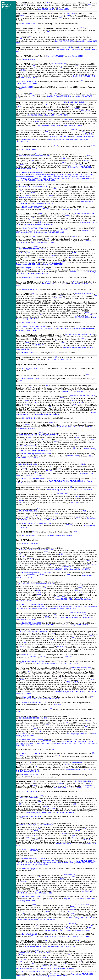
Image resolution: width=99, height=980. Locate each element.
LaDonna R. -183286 (29, 150)
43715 (55, 704)
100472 (92, 335)
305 (39, 55)
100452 (70, 119)
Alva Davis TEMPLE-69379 (59, 136)
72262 (27, 511)
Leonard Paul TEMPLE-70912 (38, 609)
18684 (26, 550)
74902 (33, 293)
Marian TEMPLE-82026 (24, 745)
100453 (90, 134)
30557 (48, 209)
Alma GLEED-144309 (29, 655)
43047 (81, 781)
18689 (34, 550)
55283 (27, 464)
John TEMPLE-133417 (46, 9)
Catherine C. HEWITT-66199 (86, 788)
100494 (64, 647)
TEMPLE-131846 (52, 360)
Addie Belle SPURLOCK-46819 (41, 893)
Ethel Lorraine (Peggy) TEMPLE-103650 (74, 625)
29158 (68, 102)
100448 (70, 47)
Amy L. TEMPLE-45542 (29, 330)
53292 (36, 718)
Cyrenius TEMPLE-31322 (63, 599)
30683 (35, 584)
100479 (33, 446)
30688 (58, 597)
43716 (76, 668)
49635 (32, 156)
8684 (67, 525)
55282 (24, 464)
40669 (40, 953)
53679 (77, 455)
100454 (56, 146)
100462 (34, 236)
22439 (23, 584)
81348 (74, 924)
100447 (21, 39)
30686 (39, 584)
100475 (50, 422)
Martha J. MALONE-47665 (28, 78)
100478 (56, 435)
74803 (69, 875)
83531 (25, 197)
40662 (36, 953)
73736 (32, 249)
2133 (73, 762)
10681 (32, 435)
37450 (32, 631)
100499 (45, 718)
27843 (69, 230)
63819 (40, 829)
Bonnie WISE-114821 (30, 934)
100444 (68, 13)
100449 (84, 102)
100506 (49, 825)
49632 (24, 156)
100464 (44, 249)
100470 (83, 335)
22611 (53, 749)
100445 (73, 13)
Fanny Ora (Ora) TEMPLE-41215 (78, 175)
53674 (43, 435)
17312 (21, 825)
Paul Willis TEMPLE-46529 (64, 41)
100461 (93, 213)
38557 (24, 798)
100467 (86, 293)
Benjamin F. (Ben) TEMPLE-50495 (75, 347)
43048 (85, 781)
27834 (77, 213)
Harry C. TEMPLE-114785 (51, 625)
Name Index (6, 6)
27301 (62, 494)
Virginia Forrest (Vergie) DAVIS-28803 (35, 228)
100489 (83, 613)
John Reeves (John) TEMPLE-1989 (79, 167)
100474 (93, 396)
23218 (20, 718)
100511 (26, 881)
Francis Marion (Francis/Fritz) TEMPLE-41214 (50, 175)
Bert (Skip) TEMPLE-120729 (73, 899)
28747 (46, 552)
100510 (33, 870)
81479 (75, 130)
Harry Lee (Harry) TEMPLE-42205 (80, 861)
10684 (36, 435)
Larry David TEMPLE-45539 (44, 329)
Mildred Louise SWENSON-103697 (34, 479)
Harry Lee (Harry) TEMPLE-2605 (49, 125)
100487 (47, 584)
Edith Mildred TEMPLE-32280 (79, 272)
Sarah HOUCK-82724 (30, 792)
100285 (34, 531)
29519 (21, 953)
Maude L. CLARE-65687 (31, 775)
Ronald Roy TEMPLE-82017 (71, 742)
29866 (76, 502)
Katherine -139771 (84, 392)
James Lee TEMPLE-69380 (31, 232)
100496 (89, 668)
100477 (52, 435)
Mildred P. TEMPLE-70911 (64, 607)
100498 (40, 718)
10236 (54, 93)
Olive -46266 (27, 697)
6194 (37, 247)
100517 (49, 953)
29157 (65, 102)
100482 (35, 511)
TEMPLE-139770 (68, 392)
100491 (45, 631)
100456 (79, 165)
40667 (33, 964)
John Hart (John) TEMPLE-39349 (78, 734)
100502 (87, 785)
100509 (88, 840)
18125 (74, 335)
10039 (71, 613)
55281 (20, 464)
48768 (72, 396)
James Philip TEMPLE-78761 (35, 946)
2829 (20, 435)
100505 (54, 808)
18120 (67, 335)
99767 (37, 154)
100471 (87, 335)
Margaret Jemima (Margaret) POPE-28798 (38, 224)
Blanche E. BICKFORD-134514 (33, 661)
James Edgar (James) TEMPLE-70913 (62, 609)
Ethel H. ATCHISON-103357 (32, 623)
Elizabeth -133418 (63, 9)
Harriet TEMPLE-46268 (51, 699)
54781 (34, 905)
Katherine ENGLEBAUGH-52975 (56, 115)
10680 (28, 435)
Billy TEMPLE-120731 (30, 901)
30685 (80, 588)
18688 (30, 550)
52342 (52, 860)
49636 (36, 156)
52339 (29, 186)
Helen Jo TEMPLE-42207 (66, 863)
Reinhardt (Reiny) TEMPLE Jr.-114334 (58, 930)
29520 (66, 964)
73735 (28, 249)
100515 (70, 911)
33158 (20, 249)
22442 (45, 588)
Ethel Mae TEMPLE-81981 (46, 180)
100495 (84, 668)
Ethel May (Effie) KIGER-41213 (75, 125)
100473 (88, 396)
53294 (41, 731)
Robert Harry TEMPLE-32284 (38, 274)
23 (34, 247)
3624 (75, 448)
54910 (80, 396)
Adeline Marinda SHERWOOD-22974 (43, 520)
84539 (66, 119)
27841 (85, 213)
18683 (23, 550)
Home (4, 3)
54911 (84, 396)
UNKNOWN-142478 (29, 535)
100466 (81, 293)
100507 (54, 825)
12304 (51, 709)
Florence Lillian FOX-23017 (32, 816)
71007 (70, 924)
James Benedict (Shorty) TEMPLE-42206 (42, 863)
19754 (38, 550)
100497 (29, 672)
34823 (20, 798)
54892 (60, 64)
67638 (64, 833)
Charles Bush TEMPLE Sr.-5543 (84, 76)
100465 (48, 281)
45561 (40, 435)
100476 (29, 424)
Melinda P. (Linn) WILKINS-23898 (28, 771)
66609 (87, 375)
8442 (31, 657)
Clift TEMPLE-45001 (82, 317)
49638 (40, 156)
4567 (30, 762)
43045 (77, 781)
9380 (23, 511)
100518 (51, 966)
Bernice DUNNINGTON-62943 (33, 605)
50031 (32, 93)
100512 (37, 891)
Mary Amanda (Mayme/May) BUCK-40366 (37, 573)
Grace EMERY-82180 (30, 82)
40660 (32, 953)
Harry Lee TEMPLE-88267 (55, 56)
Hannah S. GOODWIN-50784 (80, 569)
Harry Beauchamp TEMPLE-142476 (59, 535)
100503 (91, 785)
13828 (36, 644)
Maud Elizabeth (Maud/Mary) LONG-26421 (37, 454)
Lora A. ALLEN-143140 (30, 368)
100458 (41, 186)
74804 (73, 875)
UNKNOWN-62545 (29, 418)
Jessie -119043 (27, 87)
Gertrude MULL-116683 (30, 277)
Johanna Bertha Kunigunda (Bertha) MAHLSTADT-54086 (36, 919)
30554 (21, 186)
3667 (53, 64)
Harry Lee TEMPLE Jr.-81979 (64, 178)
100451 (88, 111)
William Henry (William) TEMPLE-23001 (39, 813)
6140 (84, 840)
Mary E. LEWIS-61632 (30, 849)
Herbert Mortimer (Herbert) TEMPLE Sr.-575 (31, 968)
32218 (72, 102)
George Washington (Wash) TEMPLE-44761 (71, 692)
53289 (32, 718)
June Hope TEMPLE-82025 (46, 743)
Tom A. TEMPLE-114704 (57, 481)
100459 (46, 186)
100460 (33, 193)
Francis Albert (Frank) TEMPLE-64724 (54, 284)
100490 (41, 631)
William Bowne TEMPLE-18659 (27, 976)
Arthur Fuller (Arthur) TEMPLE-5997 (81, 918)
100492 (53, 633)
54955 (30, 37)
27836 (81, 213)
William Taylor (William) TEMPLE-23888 (79, 769)
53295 (20, 733)
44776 (47, 940)
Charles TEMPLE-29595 (59, 569)
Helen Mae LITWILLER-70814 (33, 739)
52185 (44, 156)
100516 (45, 953)
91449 (40, 249)
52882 (36, 851)
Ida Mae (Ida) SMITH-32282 (32, 268)
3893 (47, 385)
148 (56, 357)
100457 (37, 186)
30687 (43, 584)
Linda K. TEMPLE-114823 (81, 936)
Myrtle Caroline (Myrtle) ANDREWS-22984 (37, 523)
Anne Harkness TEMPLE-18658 (82, 974)
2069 (49, 2)
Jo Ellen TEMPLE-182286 (70, 663)
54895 (64, 64)
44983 (34, 781)
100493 (25, 647)
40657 (29, 953)
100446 (82, 28)
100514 (87, 905)
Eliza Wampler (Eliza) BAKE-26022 (43, 450)
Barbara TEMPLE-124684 (69, 209)
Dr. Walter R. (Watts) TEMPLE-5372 (59, 96)
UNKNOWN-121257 (29, 323)
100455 (48, 156)
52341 (48, 860)
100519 (56, 966)
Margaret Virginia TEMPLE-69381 (53, 232)
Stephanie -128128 (29, 59)
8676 (28, 370)
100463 (74, 236)
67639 (40, 825)
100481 (66, 494)
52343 (56, 860)
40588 (20, 156)
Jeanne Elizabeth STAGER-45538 (34, 326)
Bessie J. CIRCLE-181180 (31, 754)
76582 (35, 464)
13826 (21, 631)
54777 (74, 905)
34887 (61, 296)
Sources (5, 8)
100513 (82, 905)
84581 (37, 951)
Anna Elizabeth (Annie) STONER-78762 (62, 946)
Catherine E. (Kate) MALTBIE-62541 (48, 414)
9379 (20, 511)
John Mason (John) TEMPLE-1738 (57, 490)
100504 (36, 798)
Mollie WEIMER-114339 (83, 930)
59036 (84, 615)
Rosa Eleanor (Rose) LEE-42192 (42, 203)
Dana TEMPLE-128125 (56, 140)
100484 (47, 550)
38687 (85, 594)
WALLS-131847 (66, 360)
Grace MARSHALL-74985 (33, 475)
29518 (43, 966)
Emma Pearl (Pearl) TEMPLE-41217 (51, 177)
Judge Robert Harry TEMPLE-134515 (47, 663)
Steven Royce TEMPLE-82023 (67, 743)
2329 (76, 762)
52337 (25, 186)
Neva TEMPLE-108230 (30, 868)
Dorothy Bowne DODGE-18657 (33, 972)
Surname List (7, 4)
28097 (42, 269)
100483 (42, 550)
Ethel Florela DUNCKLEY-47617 (33, 207)
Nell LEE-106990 (28, 353)
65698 (89, 213)
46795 (24, 249)
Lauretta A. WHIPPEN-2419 (82, 490)
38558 (28, 798)
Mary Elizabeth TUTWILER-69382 (84, 136)
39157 (76, 102)
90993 (39, 594)
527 (23, 914)
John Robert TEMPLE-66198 (63, 788)
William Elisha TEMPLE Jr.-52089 (67, 618)
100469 (62, 298)
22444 (27, 584)
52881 (36, 831)
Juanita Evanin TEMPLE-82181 (27, 83)
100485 (52, 550)
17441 (75, 613)
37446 (29, 631)
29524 (58, 974)
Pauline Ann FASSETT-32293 (53, 264)
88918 (36, 729)
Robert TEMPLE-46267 (34, 699)
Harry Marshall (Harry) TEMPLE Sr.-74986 (70, 427)
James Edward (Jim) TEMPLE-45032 (41, 178)
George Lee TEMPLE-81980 (26, 180)
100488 (52, 584)
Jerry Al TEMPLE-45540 (63, 329)
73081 (65, 875)
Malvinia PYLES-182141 (31, 379)
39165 (80, 102)
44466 (21, 253)
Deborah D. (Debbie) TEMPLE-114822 (59, 936)
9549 (39, 509)
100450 (83, 111)
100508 (77, 831)
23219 (24, 718)
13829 (25, 631)
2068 (46, 2)
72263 (31, 511)
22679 (29, 776)
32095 (56, 64)
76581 (31, 464)
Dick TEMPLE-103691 (74, 481)
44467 (25, 253)
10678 (24, 435)
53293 (45, 741)
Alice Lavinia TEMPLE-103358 (31, 625)
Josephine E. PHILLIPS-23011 (66, 813)
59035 (79, 613)
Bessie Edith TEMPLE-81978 (85, 178)
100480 (37, 473)
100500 (80, 762)
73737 (36, 249)
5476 (73, 668)
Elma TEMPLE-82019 (29, 743)
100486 (72, 567)
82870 (52, 565)
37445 (35, 657)
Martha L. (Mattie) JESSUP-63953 (42, 243)
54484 (36, 631)
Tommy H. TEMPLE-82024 (87, 743)
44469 (29, 253)
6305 (92, 697)
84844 (78, 335)
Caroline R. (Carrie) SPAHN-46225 (34, 703)
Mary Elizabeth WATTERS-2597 (27, 169)
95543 (77, 293)
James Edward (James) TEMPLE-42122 (69, 844)
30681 (31, 584)
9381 (58, 494)
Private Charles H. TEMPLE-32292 (28, 264)
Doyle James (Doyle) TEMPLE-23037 (68, 49)
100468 (90, 293)
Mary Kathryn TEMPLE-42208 (38, 865)
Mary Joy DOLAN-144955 (31, 543)
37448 (70, 657)
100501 (89, 781)
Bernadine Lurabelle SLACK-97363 (34, 897)
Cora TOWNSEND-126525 (31, 289)
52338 (29, 825)
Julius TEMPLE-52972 (34, 115)
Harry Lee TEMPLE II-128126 (75, 140)
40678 (41, 433)
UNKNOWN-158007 (29, 24)
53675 (47, 435)
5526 (40, 213)
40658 (45, 957)
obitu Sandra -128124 (75, 56)
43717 (80, 668)
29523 (55, 974)
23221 (28, 718)
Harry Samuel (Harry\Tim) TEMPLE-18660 (53, 976)
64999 (32, 798)
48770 (76, 396)
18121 (70, 335)
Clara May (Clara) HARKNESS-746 (62, 968)
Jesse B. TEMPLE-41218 (73, 177)
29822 (25, 953)
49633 (28, 156)
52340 (32, 186)
